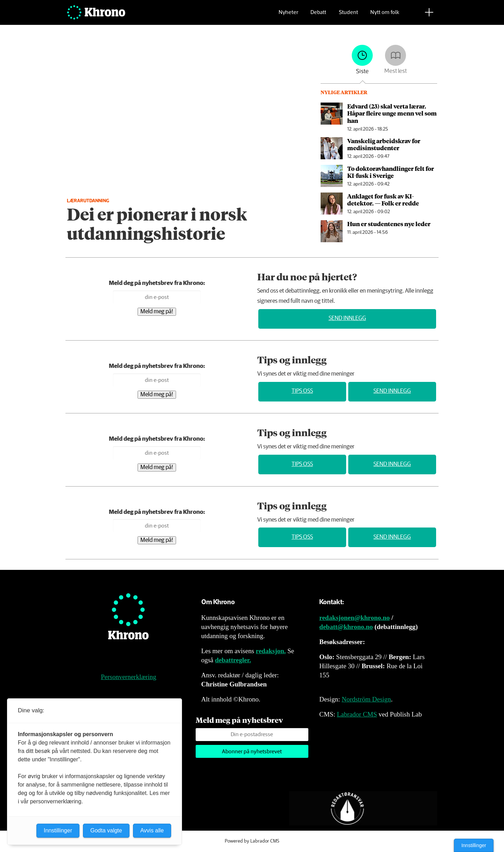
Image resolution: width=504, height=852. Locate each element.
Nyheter (288, 16)
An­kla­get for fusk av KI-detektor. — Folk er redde (383, 200)
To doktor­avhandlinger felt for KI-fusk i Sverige (391, 172)
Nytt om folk (385, 16)
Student (348, 16)
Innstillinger (474, 845)
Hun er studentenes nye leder (389, 224)
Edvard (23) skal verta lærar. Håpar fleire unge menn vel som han (392, 113)
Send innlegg (347, 318)
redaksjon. (271, 651)
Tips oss (302, 391)
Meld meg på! (157, 312)
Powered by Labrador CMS (252, 841)
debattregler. (233, 660)
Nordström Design (366, 699)
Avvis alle (152, 830)
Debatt (318, 16)
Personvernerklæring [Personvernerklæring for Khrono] (128, 677)
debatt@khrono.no (346, 627)
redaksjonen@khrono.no (354, 618)
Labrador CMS (357, 714)
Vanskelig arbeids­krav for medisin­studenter (384, 144)
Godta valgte (106, 830)
